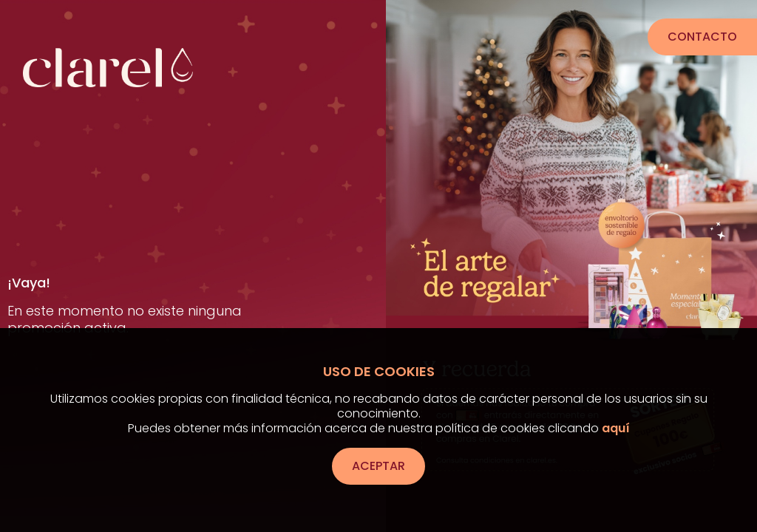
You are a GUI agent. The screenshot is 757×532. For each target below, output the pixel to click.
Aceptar (378, 466)
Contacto (692, 37)
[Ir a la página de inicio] (108, 55)
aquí (616, 428)
